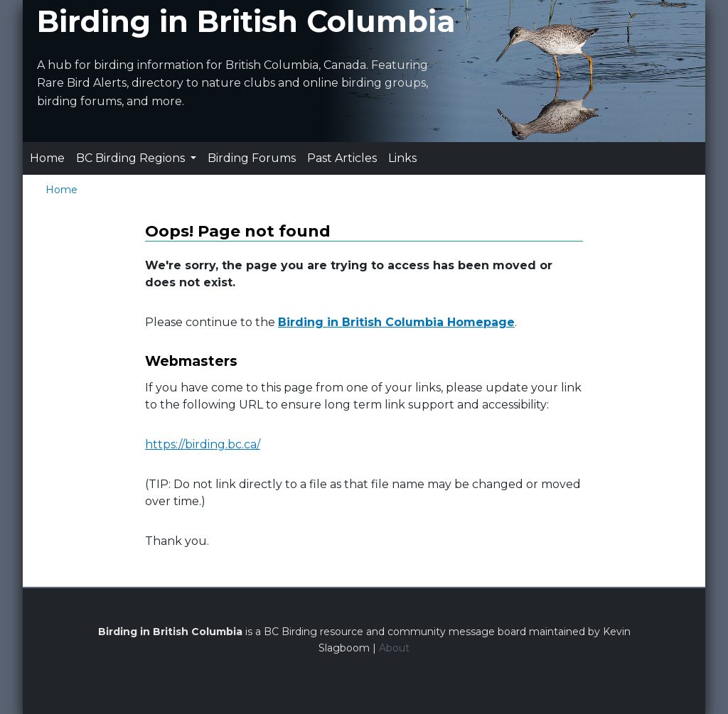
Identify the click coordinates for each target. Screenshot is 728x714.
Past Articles (342, 158)
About (394, 648)
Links (402, 158)
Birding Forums (252, 158)
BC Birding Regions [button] (132, 158)
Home (47, 158)
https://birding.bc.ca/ (203, 444)
